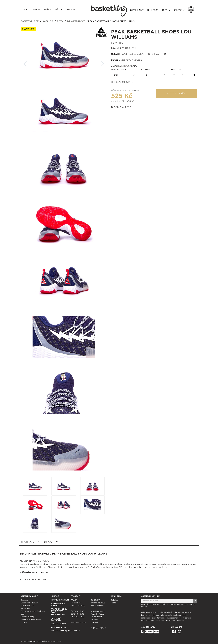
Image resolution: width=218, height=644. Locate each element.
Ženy (36, 9)
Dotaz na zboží (121, 107)
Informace (30, 542)
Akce (71, 9)
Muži (48, 9)
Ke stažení (25, 608)
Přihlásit (138, 10)
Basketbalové (76, 21)
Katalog (48, 21)
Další (102, 63)
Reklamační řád (27, 606)
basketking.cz (30, 21)
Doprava (24, 600)
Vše (24, 9)
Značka (51, 542)
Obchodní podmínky (29, 603)
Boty (60, 21)
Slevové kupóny (27, 617)
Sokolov (114, 600)
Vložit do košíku (177, 94)
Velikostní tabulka (121, 82)
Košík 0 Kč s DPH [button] (192, 8)
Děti (59, 9)
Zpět (25, 63)
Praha (113, 603)
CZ (166, 10)
